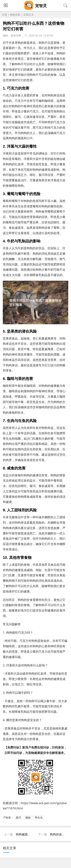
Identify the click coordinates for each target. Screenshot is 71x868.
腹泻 (18, 817)
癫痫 (28, 817)
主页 (4, 15)
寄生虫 (39, 817)
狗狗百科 (15, 15)
